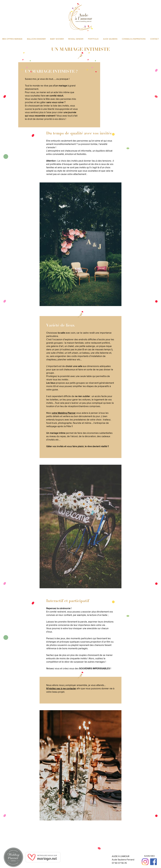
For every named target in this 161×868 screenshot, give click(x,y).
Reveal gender (76, 39)
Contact (154, 39)
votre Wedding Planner (64, 413)
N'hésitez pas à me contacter (61, 688)
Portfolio (93, 39)
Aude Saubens (110, 39)
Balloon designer (36, 39)
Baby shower (57, 39)
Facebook (153, 862)
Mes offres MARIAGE (12, 39)
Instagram (145, 862)
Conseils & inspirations (134, 39)
